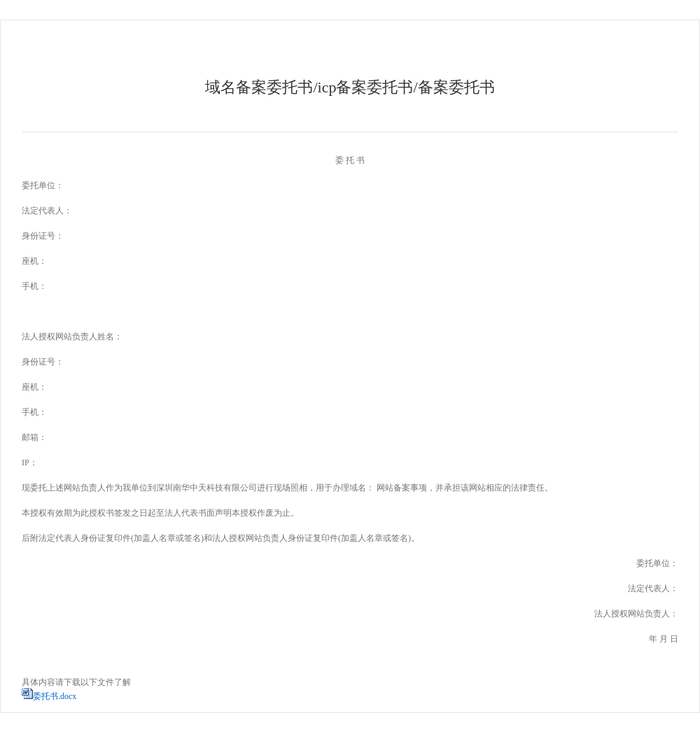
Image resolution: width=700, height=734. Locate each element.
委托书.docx (55, 696)
